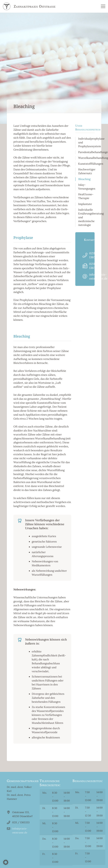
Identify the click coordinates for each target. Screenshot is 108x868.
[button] (6, 862)
